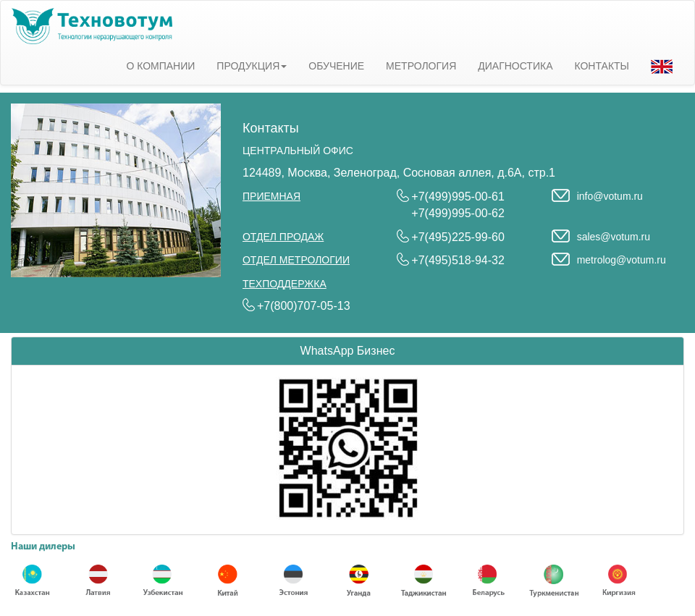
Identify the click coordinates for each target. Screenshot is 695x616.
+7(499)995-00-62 (458, 213)
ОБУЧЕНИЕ (336, 66)
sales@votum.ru (614, 237)
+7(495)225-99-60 (458, 237)
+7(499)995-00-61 (458, 197)
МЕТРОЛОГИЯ (421, 66)
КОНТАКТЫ (602, 66)
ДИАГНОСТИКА (515, 66)
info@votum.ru (610, 196)
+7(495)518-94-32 (458, 260)
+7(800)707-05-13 (304, 306)
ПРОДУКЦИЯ (252, 66)
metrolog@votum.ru (622, 260)
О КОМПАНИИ (160, 66)
